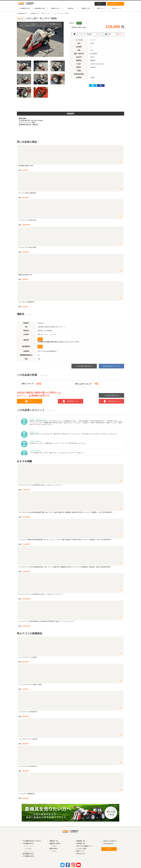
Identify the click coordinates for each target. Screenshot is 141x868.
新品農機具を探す (40, 10)
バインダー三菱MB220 (27, 795)
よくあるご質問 (81, 852)
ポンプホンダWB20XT (26, 304)
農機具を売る (55, 10)
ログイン (100, 4)
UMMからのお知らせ (110, 845)
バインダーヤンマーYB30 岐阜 (30, 686)
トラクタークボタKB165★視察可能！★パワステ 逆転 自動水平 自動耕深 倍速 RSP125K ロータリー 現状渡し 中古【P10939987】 (66, 514)
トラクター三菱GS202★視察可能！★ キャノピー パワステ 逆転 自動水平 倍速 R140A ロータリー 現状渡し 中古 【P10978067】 (65, 541)
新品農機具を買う (28, 857)
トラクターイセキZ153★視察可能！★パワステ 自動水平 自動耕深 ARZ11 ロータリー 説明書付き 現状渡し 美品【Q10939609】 (65, 569)
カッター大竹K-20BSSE (27, 195)
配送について (81, 855)
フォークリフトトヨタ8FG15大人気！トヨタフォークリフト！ (41, 596)
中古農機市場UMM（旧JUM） (32, 845)
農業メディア (101, 10)
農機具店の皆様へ (55, 847)
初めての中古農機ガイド (84, 850)
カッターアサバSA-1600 (27, 249)
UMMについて (117, 10)
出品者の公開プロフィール (111, 368)
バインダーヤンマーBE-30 (28, 741)
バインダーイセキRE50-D (28, 713)
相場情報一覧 (81, 845)
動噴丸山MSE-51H (25, 276)
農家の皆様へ (54, 852)
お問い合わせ (81, 857)
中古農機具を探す (25, 10)
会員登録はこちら (116, 4)
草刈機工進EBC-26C (26, 167)
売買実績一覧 (81, 847)
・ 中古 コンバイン (28, 855)
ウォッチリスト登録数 (84, 36)
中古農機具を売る (28, 860)
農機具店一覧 (86, 10)
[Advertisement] (70, 107)
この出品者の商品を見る (84, 368)
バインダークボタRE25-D (28, 768)
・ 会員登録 (53, 850)
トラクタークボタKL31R (27, 222)
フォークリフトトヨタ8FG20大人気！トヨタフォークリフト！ (41, 487)
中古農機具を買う (28, 847)
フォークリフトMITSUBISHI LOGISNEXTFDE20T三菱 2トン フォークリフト (46, 623)
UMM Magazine (108, 847)
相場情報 (71, 10)
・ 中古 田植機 (27, 852)
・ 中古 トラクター (28, 850)
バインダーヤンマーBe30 (28, 659)
